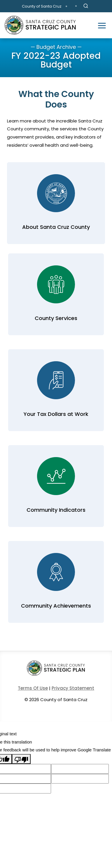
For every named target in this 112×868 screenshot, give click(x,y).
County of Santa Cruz (42, 6)
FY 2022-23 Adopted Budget (56, 60)
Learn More (55, 203)
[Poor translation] (21, 759)
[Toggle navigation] (102, 25)
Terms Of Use (33, 688)
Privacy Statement (73, 688)
